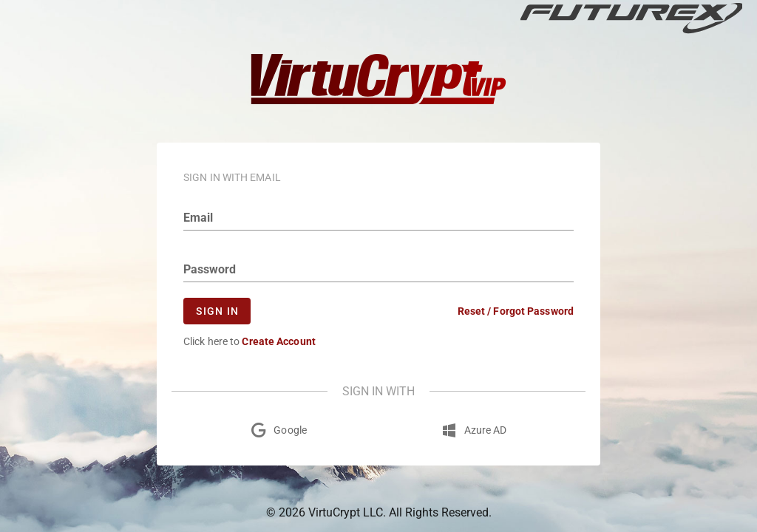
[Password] (378, 270)
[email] (378, 218)
